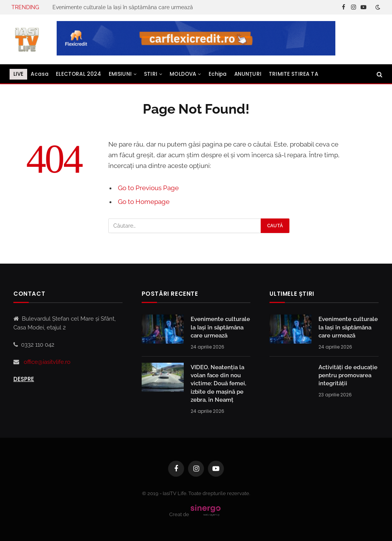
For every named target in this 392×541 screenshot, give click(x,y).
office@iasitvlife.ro (47, 362)
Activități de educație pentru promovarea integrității (348, 376)
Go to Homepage (144, 202)
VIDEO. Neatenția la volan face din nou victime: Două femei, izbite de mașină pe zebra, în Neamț (218, 384)
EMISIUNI (120, 74)
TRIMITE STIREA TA (293, 74)
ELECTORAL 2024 (78, 74)
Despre (24, 379)
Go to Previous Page (148, 188)
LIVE (19, 74)
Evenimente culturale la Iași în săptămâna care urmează (123, 7)
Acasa (40, 74)
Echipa (218, 74)
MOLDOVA (183, 74)
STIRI (151, 74)
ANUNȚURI (248, 74)
